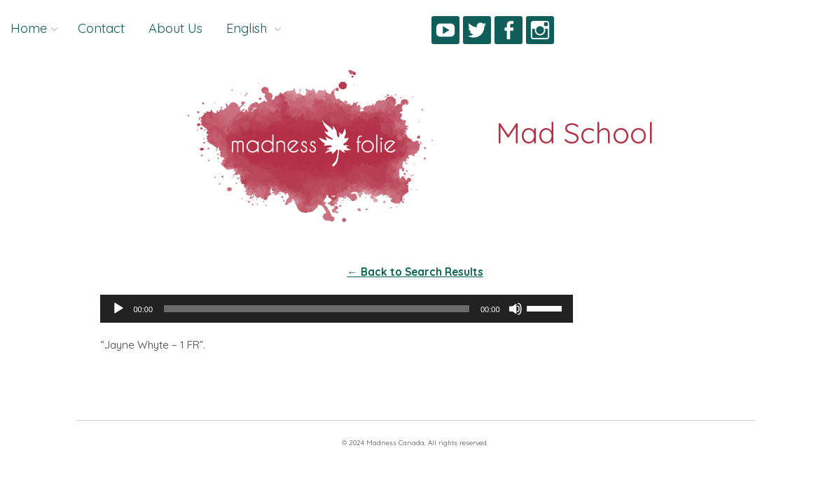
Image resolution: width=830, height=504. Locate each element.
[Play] (118, 309)
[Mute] (516, 309)
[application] (337, 309)
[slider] (317, 309)
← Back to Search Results (415, 272)
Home (29, 28)
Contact (101, 28)
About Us (175, 28)
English (248, 28)
